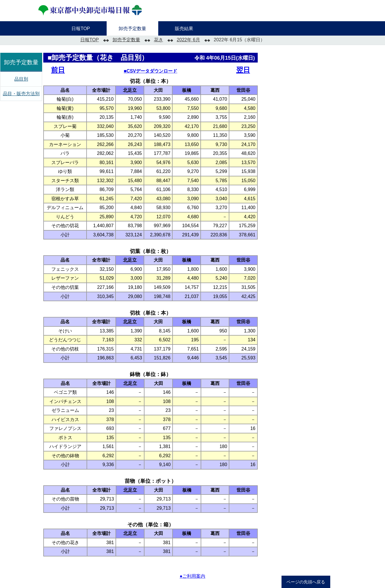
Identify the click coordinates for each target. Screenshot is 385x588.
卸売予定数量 (126, 40)
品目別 (21, 79)
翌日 (243, 70)
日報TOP (90, 40)
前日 (58, 70)
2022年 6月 (188, 40)
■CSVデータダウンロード (151, 71)
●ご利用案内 (193, 576)
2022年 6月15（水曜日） (240, 40)
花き (159, 40)
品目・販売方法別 (21, 94)
